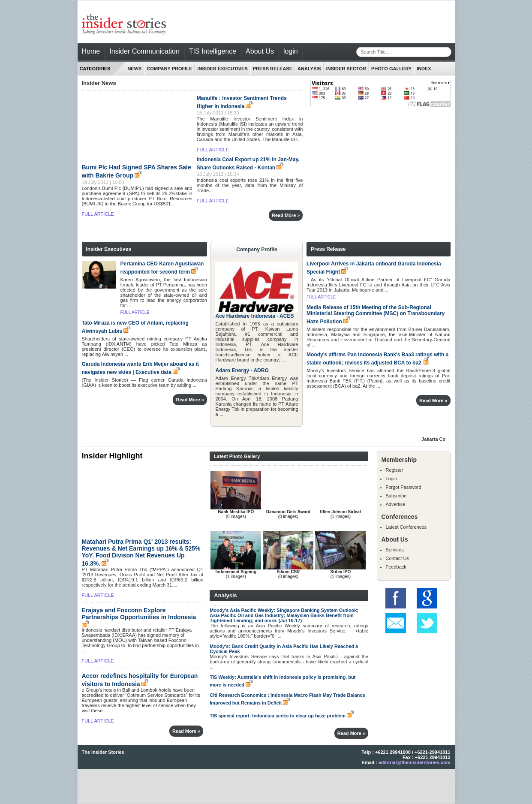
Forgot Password (404, 487)
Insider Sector (346, 69)
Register (395, 470)
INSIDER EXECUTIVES (222, 69)
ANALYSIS (309, 69)
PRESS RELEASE (273, 69)
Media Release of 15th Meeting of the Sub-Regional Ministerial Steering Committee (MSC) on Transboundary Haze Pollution (376, 315)
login (291, 51)
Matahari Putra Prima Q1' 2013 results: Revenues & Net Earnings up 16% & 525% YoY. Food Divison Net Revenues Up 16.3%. (141, 553)
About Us (260, 51)
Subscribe (396, 496)
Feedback (396, 567)
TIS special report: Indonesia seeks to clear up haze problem (278, 716)
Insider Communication (144, 51)
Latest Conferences (406, 527)
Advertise (396, 504)
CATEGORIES (95, 69)
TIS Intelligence (213, 51)
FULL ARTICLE (98, 214)
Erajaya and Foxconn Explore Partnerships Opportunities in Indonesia (139, 614)
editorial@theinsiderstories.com (415, 762)
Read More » (286, 215)
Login (392, 479)
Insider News (99, 83)
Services (395, 550)
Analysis (225, 595)
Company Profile (169, 69)
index (424, 69)
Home (91, 51)
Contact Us (397, 558)
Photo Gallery (391, 69)
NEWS (134, 69)
